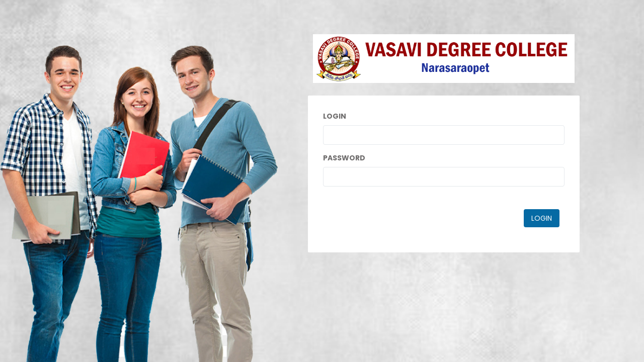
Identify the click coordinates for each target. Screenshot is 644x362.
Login (335, 116)
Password (344, 158)
